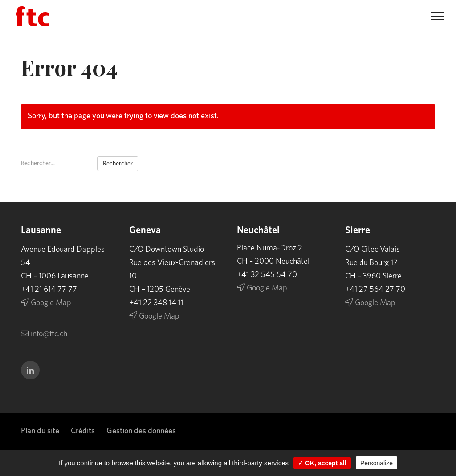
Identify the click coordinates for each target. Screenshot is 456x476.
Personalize (377, 463)
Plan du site (40, 431)
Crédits (83, 431)
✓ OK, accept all (322, 463)
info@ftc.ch (44, 334)
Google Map (46, 303)
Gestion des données (141, 431)
